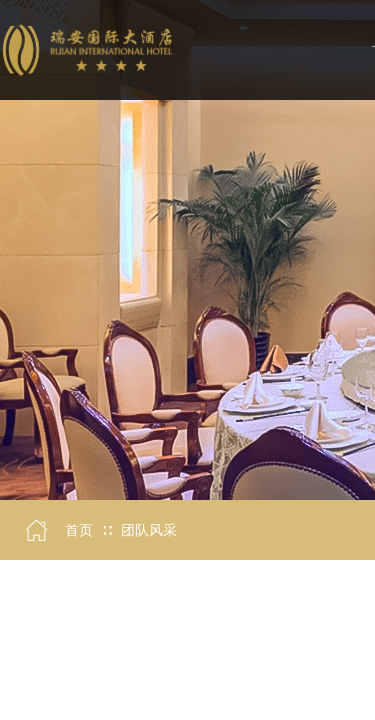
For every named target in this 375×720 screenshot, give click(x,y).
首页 (79, 530)
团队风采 (149, 530)
